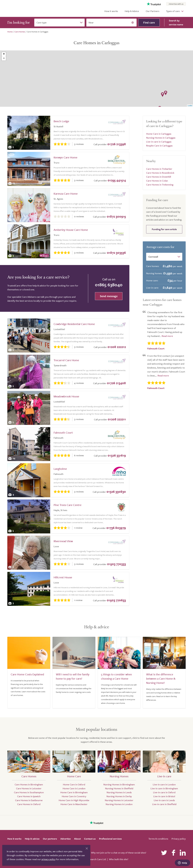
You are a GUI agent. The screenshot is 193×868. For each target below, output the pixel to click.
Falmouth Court (63, 433)
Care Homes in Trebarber (159, 169)
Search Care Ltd (98, 859)
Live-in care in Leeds (164, 800)
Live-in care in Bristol (164, 796)
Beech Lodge (61, 121)
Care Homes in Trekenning (160, 185)
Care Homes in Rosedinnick (160, 173)
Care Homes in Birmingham (29, 784)
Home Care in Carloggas (159, 134)
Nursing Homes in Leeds (119, 792)
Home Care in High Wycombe (74, 800)
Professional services (110, 839)
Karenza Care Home (66, 194)
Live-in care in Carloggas (159, 142)
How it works (111, 11)
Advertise (66, 839)
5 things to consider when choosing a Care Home (116, 676)
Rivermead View (63, 541)
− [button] (4, 58)
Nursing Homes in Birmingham (119, 784)
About (77, 839)
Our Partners (153, 11)
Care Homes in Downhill (159, 177)
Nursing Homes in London (119, 804)
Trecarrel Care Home (66, 360)
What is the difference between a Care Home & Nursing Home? (161, 679)
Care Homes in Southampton (29, 792)
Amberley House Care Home (71, 230)
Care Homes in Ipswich (29, 796)
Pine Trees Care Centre (68, 505)
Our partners (50, 839)
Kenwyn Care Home (65, 157)
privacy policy (48, 859)
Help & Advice (132, 11)
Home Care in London (74, 788)
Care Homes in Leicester (29, 788)
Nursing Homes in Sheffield (119, 788)
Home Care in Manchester (74, 804)
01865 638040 (109, 285)
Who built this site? (119, 859)
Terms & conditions (158, 839)
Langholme (60, 469)
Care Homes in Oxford (29, 804)
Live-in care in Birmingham (164, 788)
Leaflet (190, 106)
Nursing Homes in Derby (119, 796)
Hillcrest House (63, 577)
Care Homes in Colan (157, 181)
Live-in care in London (164, 784)
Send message (109, 296)
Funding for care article (164, 229)
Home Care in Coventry (74, 796)
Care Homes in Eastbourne (29, 800)
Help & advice (32, 839)
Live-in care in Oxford (164, 792)
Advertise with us (176, 4)
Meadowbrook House (66, 396)
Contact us (90, 839)
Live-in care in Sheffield (164, 804)
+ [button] (4, 54)
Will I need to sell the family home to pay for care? (73, 676)
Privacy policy (179, 839)
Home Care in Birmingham (74, 792)
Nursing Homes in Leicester (119, 800)
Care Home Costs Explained (27, 674)
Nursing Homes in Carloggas (161, 138)
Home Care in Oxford (74, 784)
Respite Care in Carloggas (159, 146)
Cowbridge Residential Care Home (74, 324)
